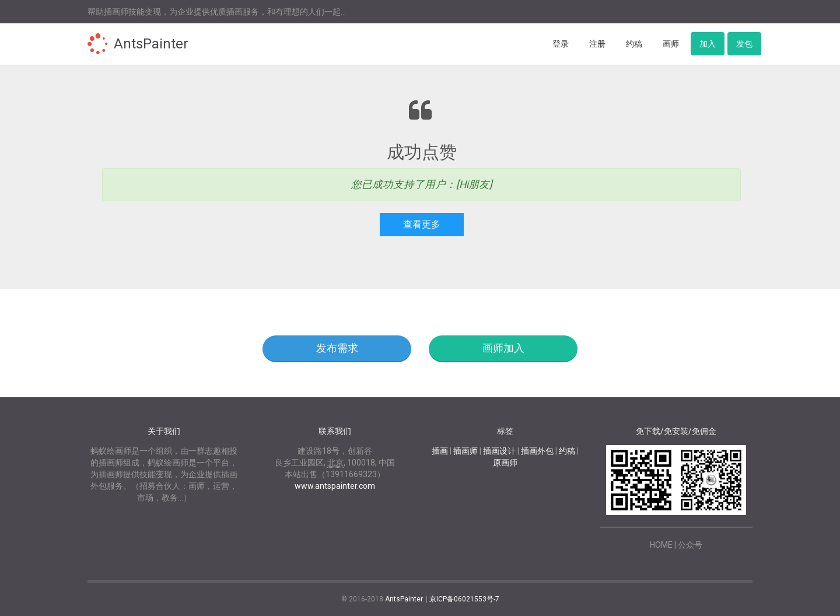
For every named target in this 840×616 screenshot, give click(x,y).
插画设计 (499, 451)
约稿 (634, 44)
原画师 (505, 463)
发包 (744, 44)
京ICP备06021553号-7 (464, 599)
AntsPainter (151, 44)
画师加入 (503, 348)
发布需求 (337, 348)
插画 (440, 451)
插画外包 (537, 451)
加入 (708, 44)
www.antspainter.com (335, 486)
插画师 (466, 451)
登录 (561, 44)
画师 (671, 44)
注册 (597, 44)
